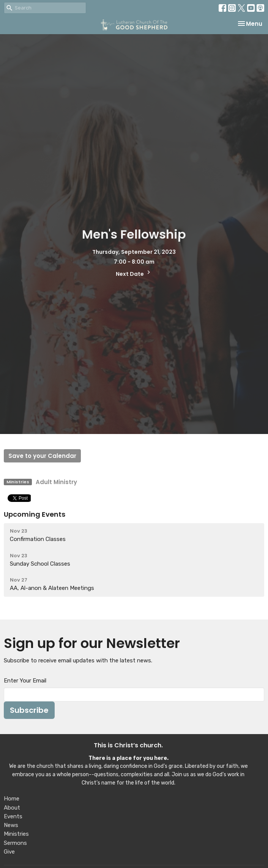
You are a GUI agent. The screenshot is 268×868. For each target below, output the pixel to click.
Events (13, 816)
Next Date (134, 273)
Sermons (15, 843)
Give (9, 852)
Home (12, 799)
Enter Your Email (25, 681)
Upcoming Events (35, 514)
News (11, 825)
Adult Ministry (56, 482)
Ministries (16, 834)
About (12, 808)
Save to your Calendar (42, 456)
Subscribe (29, 710)
